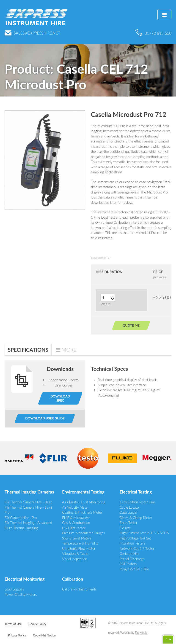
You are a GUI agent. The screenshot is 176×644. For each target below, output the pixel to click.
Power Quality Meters (21, 594)
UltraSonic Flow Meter (79, 548)
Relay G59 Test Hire (134, 569)
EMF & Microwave (76, 518)
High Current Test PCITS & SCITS (144, 533)
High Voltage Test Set (135, 538)
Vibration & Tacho (75, 553)
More (69, 350)
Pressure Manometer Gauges (83, 533)
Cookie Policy (38, 624)
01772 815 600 (153, 33)
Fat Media (141, 633)
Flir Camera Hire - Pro (21, 518)
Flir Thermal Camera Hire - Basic (28, 502)
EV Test (125, 528)
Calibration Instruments (79, 589)
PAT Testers (128, 564)
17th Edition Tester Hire (137, 502)
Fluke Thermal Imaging (21, 528)
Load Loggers (14, 589)
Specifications (28, 350)
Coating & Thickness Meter (82, 512)
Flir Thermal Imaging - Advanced (28, 523)
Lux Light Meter (74, 528)
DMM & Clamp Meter (136, 518)
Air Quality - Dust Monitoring (84, 502)
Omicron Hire (130, 553)
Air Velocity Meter (75, 507)
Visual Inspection (75, 559)
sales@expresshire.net (32, 33)
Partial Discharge (132, 559)
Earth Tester (128, 523)
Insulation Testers (132, 543)
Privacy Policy (17, 635)
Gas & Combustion (76, 523)
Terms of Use (13, 624)
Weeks (106, 304)
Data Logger (129, 512)
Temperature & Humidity (80, 543)
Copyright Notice (44, 635)
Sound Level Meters (77, 538)
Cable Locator (130, 507)
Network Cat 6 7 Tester (137, 548)
